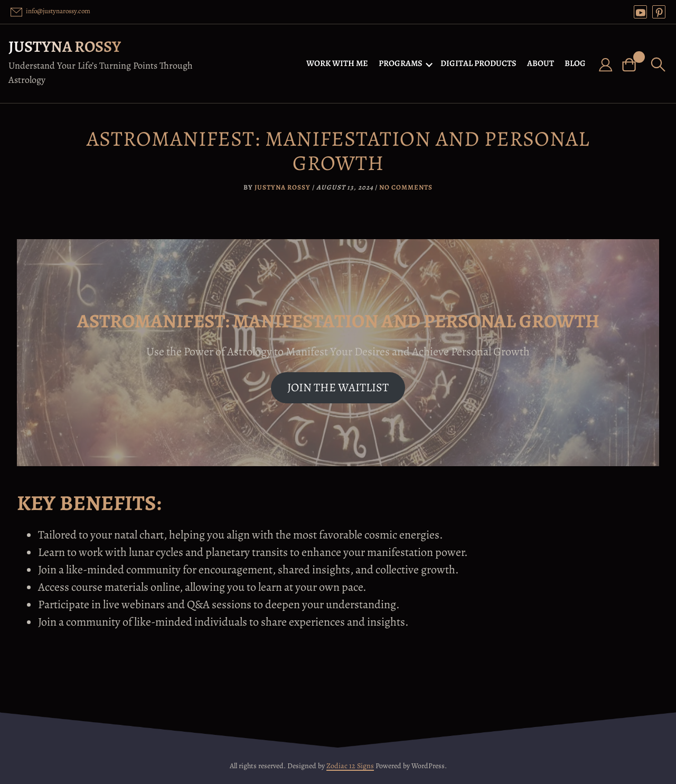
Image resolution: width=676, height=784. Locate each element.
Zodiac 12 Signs (350, 766)
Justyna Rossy (65, 46)
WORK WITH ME (337, 63)
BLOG (575, 63)
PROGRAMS (401, 63)
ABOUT (541, 63)
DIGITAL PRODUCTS (478, 63)
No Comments (406, 187)
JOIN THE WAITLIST (338, 388)
